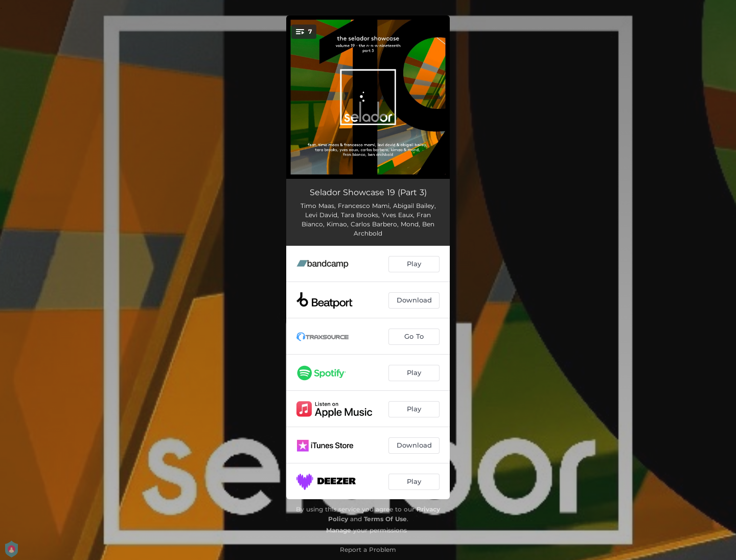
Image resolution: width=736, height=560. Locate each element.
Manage (339, 530)
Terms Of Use (385, 519)
